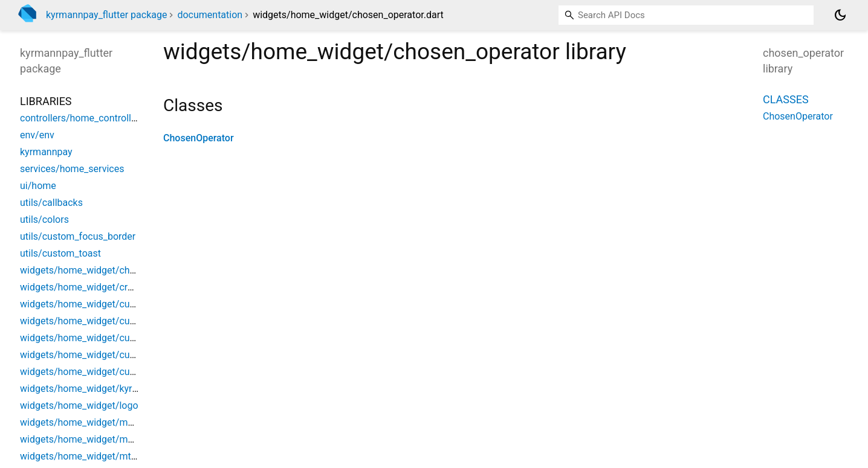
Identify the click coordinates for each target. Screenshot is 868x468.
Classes (786, 99)
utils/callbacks (51, 203)
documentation (210, 15)
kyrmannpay (46, 152)
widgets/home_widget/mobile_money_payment (122, 422)
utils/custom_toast (60, 253)
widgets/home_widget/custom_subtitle (104, 338)
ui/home (38, 186)
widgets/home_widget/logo (79, 405)
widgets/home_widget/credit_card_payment (114, 287)
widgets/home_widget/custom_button (102, 304)
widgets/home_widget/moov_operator (102, 439)
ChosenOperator (199, 138)
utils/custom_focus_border (78, 236)
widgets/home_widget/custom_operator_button (122, 321)
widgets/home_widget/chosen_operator (106, 270)
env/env (37, 135)
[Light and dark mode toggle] (840, 15)
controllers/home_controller (80, 118)
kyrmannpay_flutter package (106, 15)
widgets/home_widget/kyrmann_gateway (108, 389)
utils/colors (44, 220)
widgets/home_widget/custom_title (96, 355)
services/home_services (72, 169)
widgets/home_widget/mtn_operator (99, 456)
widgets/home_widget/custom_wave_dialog (115, 372)
